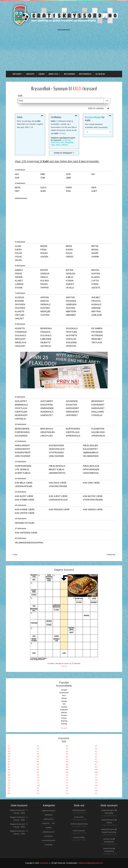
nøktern (71, 312)
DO (96, 791)
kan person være (59, 510)
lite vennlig (22, 470)
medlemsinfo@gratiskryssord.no (90, 863)
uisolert (20, 346)
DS (38, 793)
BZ (38, 772)
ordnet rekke (79, 837)
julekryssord (49, 819)
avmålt (19, 270)
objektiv (45, 343)
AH (9, 751)
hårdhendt (72, 412)
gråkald (45, 304)
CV (67, 783)
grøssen (71, 304)
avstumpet (47, 401)
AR (38, 756)
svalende (71, 343)
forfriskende (23, 466)
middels (48, 828)
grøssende (47, 408)
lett (53, 823)
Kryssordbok (70, 74)
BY (9, 772)
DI (96, 788)
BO (67, 767)
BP (96, 767)
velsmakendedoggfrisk (29, 543)
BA (38, 762)
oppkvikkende (91, 470)
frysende (97, 332)
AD (9, 749)
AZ (9, 762)
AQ (9, 756)
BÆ (96, 772)
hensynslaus (57, 449)
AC (96, 746)
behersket (55, 142)
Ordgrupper (64, 710)
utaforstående (58, 486)
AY (96, 759)
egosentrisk (56, 446)
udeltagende (23, 456)
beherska (46, 328)
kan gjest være (58, 496)
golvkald (20, 335)
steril (95, 284)
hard (62, 142)
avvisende (72, 401)
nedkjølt (97, 339)
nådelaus (20, 343)
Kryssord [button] (17, 74)
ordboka (62, 133)
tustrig (45, 315)
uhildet (19, 319)
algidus (19, 297)
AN (38, 754)
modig (95, 250)
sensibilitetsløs (25, 523)
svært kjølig (23, 473)
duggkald (72, 328)
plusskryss (49, 836)
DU (67, 793)
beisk (69, 246)
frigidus (45, 332)
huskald (96, 304)
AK (67, 751)
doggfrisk (47, 405)
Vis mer (64, 728)
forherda (21, 332)
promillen (79, 817)
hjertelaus (73, 432)
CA (38, 775)
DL (67, 791)
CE (96, 775)
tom (43, 178)
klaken (95, 277)
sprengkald (73, 436)
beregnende (22, 429)
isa (93, 174)
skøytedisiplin (79, 810)
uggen (44, 257)
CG (9, 778)
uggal (19, 257)
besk (18, 188)
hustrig (71, 308)
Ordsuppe (30, 74)
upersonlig (98, 436)
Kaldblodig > (111, 555)
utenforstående (93, 500)
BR (9, 770)
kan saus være (58, 483)
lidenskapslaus (58, 500)
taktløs (20, 315)
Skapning (64, 721)
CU (38, 783)
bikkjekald (47, 429)
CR (96, 780)
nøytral (96, 312)
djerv (18, 250)
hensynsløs (48, 432)
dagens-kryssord (49, 811)
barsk (44, 246)
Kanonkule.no (45, 863)
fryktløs (71, 332)
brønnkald (21, 405)
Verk (64, 704)
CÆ (38, 785)
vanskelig (48, 845)
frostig (96, 301)
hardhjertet (23, 449)
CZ (9, 785)
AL (96, 751)
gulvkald (46, 335)
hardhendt (72, 408)
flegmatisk (98, 429)
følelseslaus (91, 466)
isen (94, 188)
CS (9, 783)
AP (96, 754)
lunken (19, 284)
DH (67, 788)
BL (38, 767)
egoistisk (71, 405)
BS (38, 770)
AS (67, 756)
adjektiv (20, 328)
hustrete (71, 335)
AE (38, 749)
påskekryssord (48, 832)
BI (96, 764)
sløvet (70, 284)
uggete (96, 288)
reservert (21, 415)
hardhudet (98, 408)
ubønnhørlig (91, 453)
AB (67, 746)
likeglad (71, 339)
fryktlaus (21, 408)
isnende (96, 308)
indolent (20, 339)
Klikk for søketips (96, 108)
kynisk (70, 281)
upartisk (71, 346)
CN (9, 780)
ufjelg (70, 288)
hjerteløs (21, 412)
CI (67, 778)
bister (44, 270)
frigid (18, 274)
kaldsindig (21, 436)
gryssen (20, 304)
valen (18, 260)
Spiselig (64, 701)
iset (17, 191)
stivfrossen (56, 453)
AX (67, 759)
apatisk (45, 297)
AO (67, 754)
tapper (44, 288)
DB (96, 785)
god (68, 174)
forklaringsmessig (79, 824)
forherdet (98, 405)
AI (38, 751)
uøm (68, 178)
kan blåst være (24, 496)
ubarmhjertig (57, 473)
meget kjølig (57, 470)
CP (67, 780)
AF (67, 749)
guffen (96, 274)
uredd (70, 257)
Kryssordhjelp (85, 74)
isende (19, 277)
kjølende (46, 339)
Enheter (64, 718)
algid (18, 246)
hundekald (47, 412)
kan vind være (91, 483)
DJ (9, 791)
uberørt (71, 315)
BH (67, 764)
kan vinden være (93, 510)
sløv (43, 191)
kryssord (46, 823)
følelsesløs (90, 446)
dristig (45, 301)
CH (38, 778)
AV (38, 759)
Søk (107, 101)
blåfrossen (73, 429)
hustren (20, 308)
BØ (9, 775)
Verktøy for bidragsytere (63, 153)
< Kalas (15, 555)
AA (38, 746)
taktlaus (97, 343)
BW (96, 770)
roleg (44, 253)
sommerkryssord (49, 840)
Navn (64, 696)
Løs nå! (64, 666)
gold (43, 188)
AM (9, 754)
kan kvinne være (25, 510)
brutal (95, 270)
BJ (9, 767)
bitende (19, 301)
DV (96, 793)
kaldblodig (98, 432)
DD (9, 788)
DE (38, 788)
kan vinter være (25, 513)
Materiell (64, 713)
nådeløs (45, 312)
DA (67, 785)
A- (9, 746)
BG (38, 764)
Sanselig (64, 707)
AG (96, 749)
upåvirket (72, 415)
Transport (64, 715)
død (43, 174)
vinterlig (20, 419)
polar (18, 253)
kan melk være (24, 483)
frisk (43, 250)
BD (67, 762)
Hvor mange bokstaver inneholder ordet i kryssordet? (96, 126)
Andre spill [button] (54, 74)
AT (96, 756)
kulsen (45, 281)
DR (9, 793)
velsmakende (91, 456)
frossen (71, 301)
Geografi (64, 690)
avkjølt (96, 297)
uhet (94, 191)
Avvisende (66, 140)
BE (96, 762)
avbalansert (22, 446)
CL (96, 778)
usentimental (91, 473)
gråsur (45, 274)
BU (67, 770)
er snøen (97, 328)
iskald (44, 277)
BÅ (67, 772)
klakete (20, 312)
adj (17, 174)
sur (17, 178)
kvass (69, 250)
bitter (70, 270)
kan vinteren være (26, 533)
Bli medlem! (100, 74)
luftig (95, 281)
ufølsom (65, 145)
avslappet (21, 401)
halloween (49, 815)
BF (9, 764)
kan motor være (93, 496)
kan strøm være (25, 500)
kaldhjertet (90, 449)
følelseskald (57, 466)
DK (38, 791)
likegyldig (69, 142)
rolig (53, 145)
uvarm (95, 257)
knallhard (98, 412)
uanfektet (47, 415)
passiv (44, 284)
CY (96, 783)
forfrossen (22, 432)
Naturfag (64, 724)
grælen (71, 274)
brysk (95, 246)
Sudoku (42, 74)
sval (68, 191)
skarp (58, 145)
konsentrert (23, 453)
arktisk (70, 297)
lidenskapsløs (24, 486)
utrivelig (97, 415)
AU (9, 759)
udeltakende (56, 456)
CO (38, 780)
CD (67, 775)
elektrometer (79, 831)
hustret (45, 308)
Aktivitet (64, 698)
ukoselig (46, 346)
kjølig (70, 277)
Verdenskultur (64, 693)
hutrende (97, 335)
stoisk (19, 288)
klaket (19, 281)
